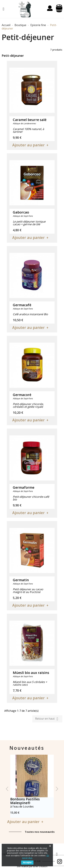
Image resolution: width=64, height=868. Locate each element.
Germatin (21, 580)
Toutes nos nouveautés (40, 832)
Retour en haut (47, 719)
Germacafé (22, 305)
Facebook (60, 861)
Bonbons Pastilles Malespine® (25, 801)
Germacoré (22, 395)
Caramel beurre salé (30, 120)
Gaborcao (21, 212)
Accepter (27, 863)
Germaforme (24, 487)
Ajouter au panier (29, 145)
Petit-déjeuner (13, 56)
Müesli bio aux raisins (31, 673)
